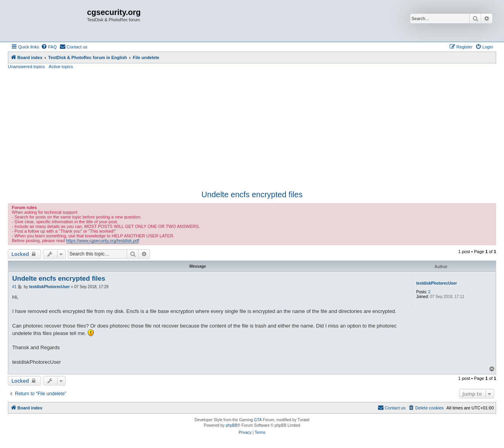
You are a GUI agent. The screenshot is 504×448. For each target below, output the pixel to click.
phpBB (232, 425)
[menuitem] (49, 47)
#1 (14, 287)
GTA (258, 420)
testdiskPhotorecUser (436, 283)
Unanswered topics (26, 67)
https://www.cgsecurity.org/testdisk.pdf (103, 241)
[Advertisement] (252, 129)
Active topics (61, 67)
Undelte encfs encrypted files (252, 194)
